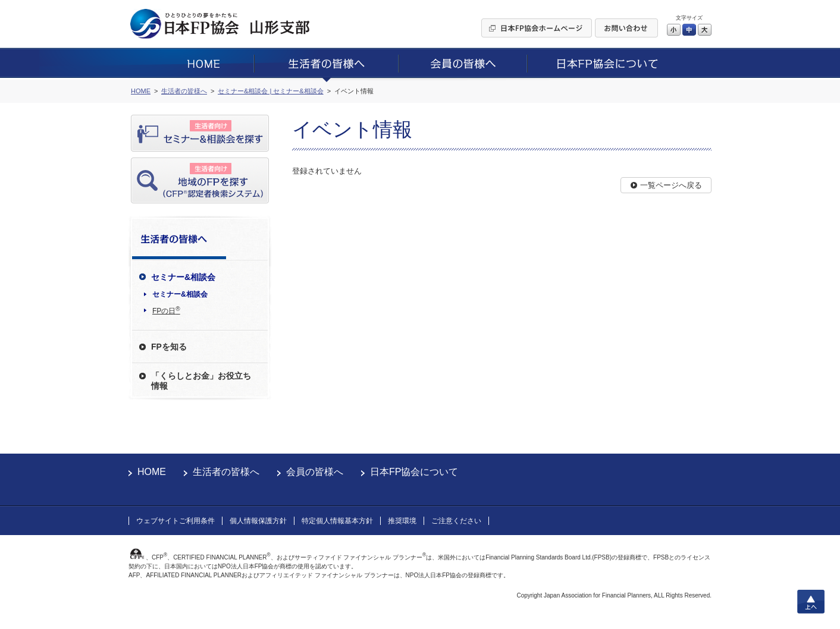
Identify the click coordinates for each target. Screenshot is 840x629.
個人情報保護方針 (258, 521)
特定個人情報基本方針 (337, 521)
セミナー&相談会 (180, 294)
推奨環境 (402, 521)
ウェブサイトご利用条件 (175, 521)
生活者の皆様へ (226, 472)
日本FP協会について (414, 472)
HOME (152, 472)
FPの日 (166, 310)
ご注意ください (456, 521)
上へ (811, 602)
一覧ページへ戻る (671, 185)
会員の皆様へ (315, 472)
